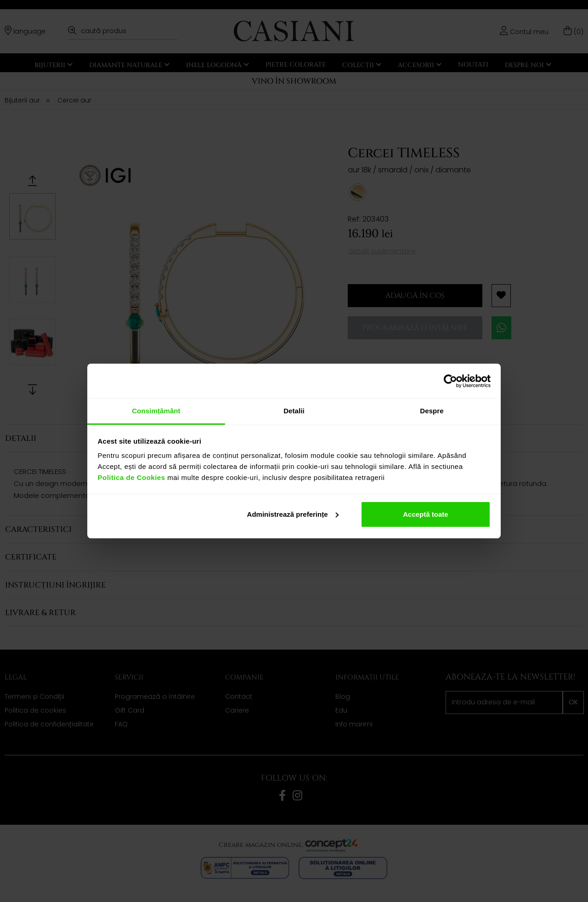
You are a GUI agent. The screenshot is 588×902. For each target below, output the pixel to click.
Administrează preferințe (293, 514)
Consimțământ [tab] (156, 411)
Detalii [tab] (294, 411)
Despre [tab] (432, 411)
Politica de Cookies (132, 477)
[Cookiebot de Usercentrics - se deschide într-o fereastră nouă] (450, 381)
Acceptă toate (425, 514)
